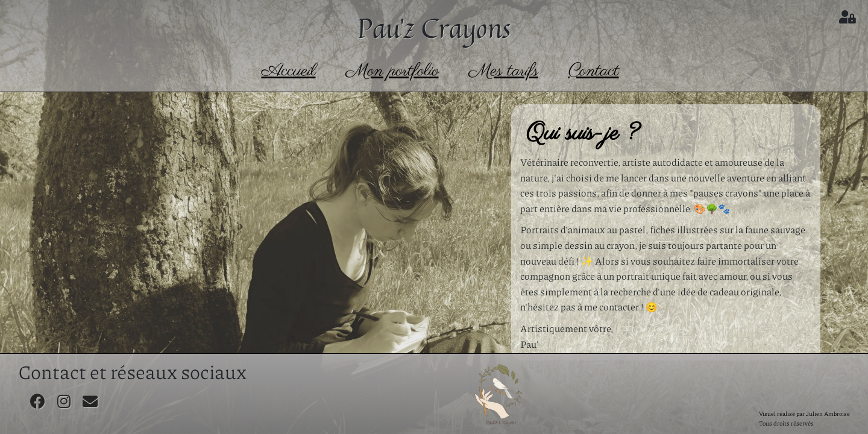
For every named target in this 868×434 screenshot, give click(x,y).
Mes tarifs (504, 71)
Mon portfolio (392, 71)
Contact (594, 71)
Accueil (289, 71)
